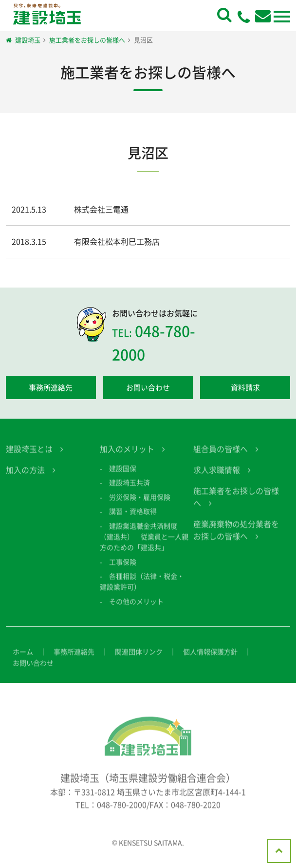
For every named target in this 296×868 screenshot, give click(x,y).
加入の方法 (25, 475)
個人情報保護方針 (210, 657)
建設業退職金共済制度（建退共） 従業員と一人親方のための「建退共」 (144, 542)
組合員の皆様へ (221, 454)
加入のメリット (127, 454)
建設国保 (123, 474)
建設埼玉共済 (129, 488)
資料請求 (245, 387)
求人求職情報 (217, 475)
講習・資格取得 (133, 517)
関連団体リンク (139, 657)
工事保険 (123, 567)
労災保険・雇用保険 (140, 502)
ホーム (23, 657)
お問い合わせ (148, 387)
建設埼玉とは (29, 454)
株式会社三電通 (101, 209)
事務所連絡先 (51, 387)
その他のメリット (136, 607)
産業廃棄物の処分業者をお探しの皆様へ (236, 536)
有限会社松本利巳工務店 (117, 241)
